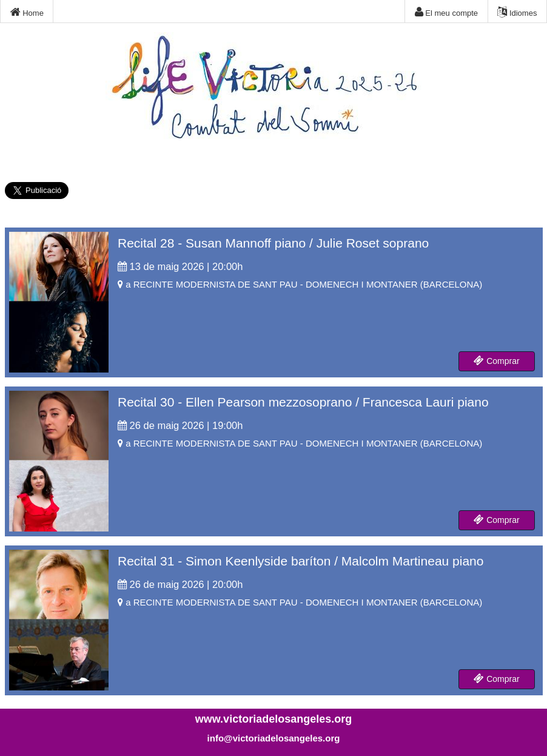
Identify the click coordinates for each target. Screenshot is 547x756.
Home (27, 12)
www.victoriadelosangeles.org (273, 719)
